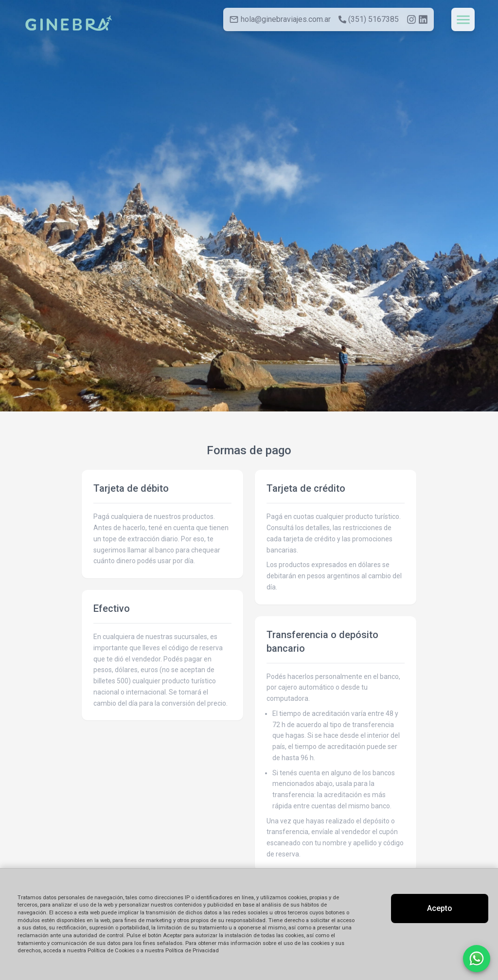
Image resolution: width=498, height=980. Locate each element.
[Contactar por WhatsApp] (477, 959)
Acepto (440, 908)
